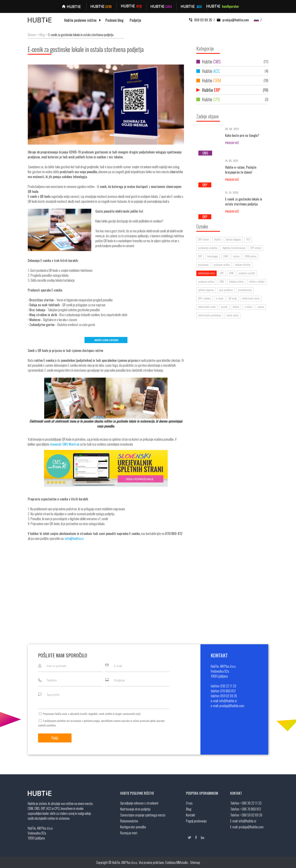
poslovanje (203, 265)
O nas (189, 803)
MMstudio (182, 862)
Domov (32, 35)
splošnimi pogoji (92, 721)
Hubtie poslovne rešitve (80, 20)
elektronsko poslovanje (210, 315)
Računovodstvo (129, 821)
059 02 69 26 (201, 20)
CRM (225, 256)
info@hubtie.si (247, 821)
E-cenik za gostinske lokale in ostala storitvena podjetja (81, 35)
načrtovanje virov (206, 273)
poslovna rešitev (222, 265)
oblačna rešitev (236, 281)
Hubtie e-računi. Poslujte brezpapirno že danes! (241, 170)
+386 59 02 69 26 (251, 815)
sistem (236, 256)
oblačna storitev (243, 265)
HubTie (217, 239)
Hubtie (232, 62)
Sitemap (195, 862)
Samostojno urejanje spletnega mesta (143, 815)
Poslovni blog (114, 20)
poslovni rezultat (247, 273)
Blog (42, 35)
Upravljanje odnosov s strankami (139, 803)
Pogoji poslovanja (196, 821)
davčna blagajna (233, 239)
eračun (261, 307)
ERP (200, 256)
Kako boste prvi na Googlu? (242, 135)
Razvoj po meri (129, 833)
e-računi (248, 307)
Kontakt (191, 815)
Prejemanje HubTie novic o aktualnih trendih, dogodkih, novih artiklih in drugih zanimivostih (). (92, 714)
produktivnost (245, 290)
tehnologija (212, 256)
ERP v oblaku (204, 298)
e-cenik (220, 298)
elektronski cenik (207, 307)
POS (248, 239)
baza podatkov (226, 290)
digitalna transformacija (234, 248)
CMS (222, 281)
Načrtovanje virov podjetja (135, 809)
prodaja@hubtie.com (232, 20)
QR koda (233, 298)
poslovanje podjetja (208, 248)
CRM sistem (251, 256)
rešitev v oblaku (257, 281)
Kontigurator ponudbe (133, 827)
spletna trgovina (206, 290)
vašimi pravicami (141, 721)
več (138, 714)
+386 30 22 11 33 (251, 803)
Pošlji (55, 738)
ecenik (224, 307)
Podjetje (135, 20)
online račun (232, 315)
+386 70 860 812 (251, 809)
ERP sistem (204, 239)
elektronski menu (251, 298)
